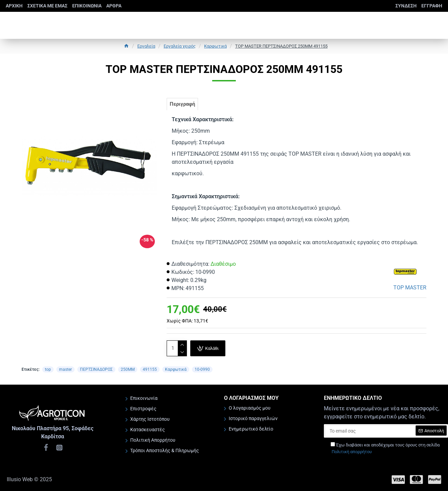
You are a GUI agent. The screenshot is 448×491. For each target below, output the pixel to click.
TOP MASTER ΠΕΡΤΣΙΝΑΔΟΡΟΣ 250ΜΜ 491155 (281, 46)
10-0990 (202, 372)
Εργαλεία (146, 46)
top (48, 372)
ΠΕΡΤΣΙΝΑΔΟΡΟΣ (96, 372)
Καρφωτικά (215, 46)
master (65, 372)
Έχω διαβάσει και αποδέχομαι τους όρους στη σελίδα (385, 448)
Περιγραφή (185, 105)
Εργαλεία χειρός (180, 46)
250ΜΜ (128, 372)
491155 (150, 372)
